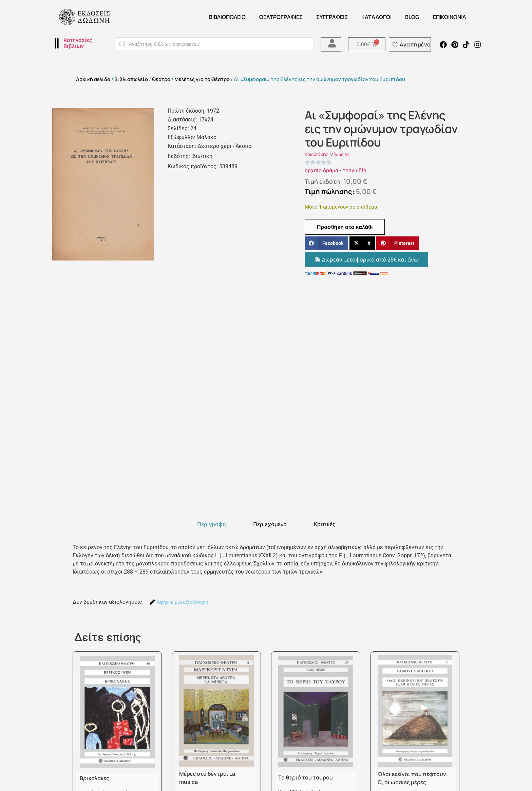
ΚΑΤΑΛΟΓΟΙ (376, 17)
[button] (326, 243)
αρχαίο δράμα (321, 170)
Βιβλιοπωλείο (227, 17)
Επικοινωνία (450, 17)
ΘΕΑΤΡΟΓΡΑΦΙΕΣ (281, 17)
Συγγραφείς (332, 17)
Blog (412, 17)
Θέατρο (161, 79)
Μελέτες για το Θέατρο (202, 79)
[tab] (212, 524)
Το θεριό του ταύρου (306, 777)
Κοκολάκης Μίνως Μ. (327, 154)
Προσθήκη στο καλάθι (345, 227)
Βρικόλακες (94, 778)
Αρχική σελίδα (93, 79)
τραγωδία (355, 170)
